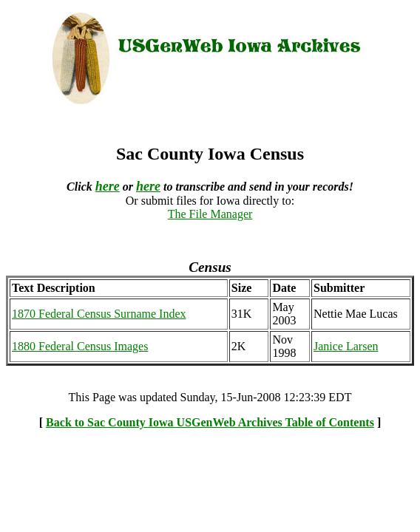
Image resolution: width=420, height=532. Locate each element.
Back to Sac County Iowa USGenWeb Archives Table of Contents (210, 422)
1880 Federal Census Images (80, 346)
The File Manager (210, 214)
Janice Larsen (346, 346)
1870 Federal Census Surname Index (99, 314)
